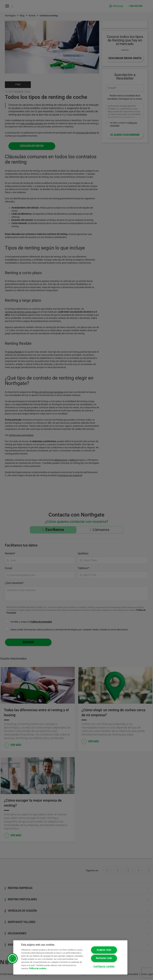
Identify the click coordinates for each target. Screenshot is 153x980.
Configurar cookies (104, 966)
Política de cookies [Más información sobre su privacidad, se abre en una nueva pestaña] (38, 968)
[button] (12, 958)
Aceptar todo (104, 950)
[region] (70, 957)
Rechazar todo (104, 958)
